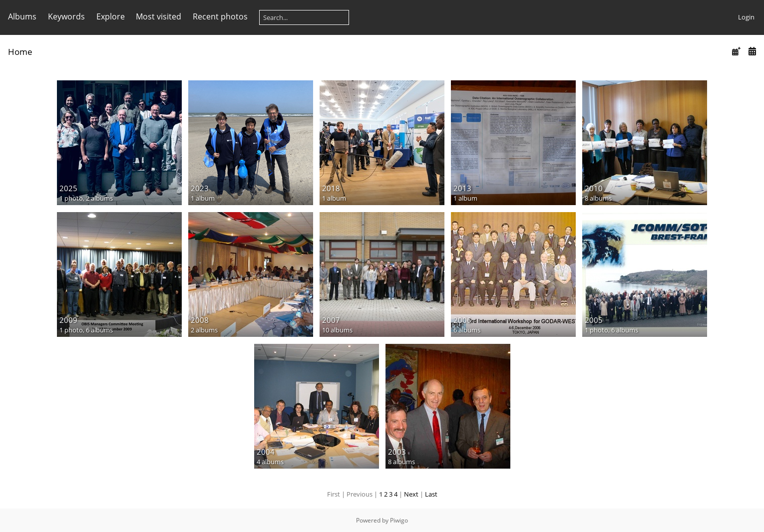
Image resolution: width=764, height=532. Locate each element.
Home (20, 52)
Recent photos (220, 16)
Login (746, 17)
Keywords (66, 16)
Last (431, 494)
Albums (22, 16)
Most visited (159, 16)
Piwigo (399, 520)
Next (411, 494)
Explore (111, 16)
